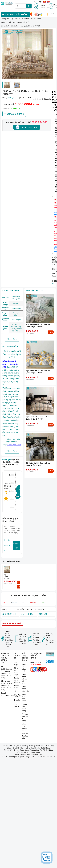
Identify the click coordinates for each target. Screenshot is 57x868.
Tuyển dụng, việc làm (17, 680)
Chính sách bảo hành (24, 698)
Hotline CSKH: (36, 664)
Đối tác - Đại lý (17, 696)
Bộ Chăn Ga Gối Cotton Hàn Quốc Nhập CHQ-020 (38, 418)
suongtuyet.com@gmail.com (12, 695)
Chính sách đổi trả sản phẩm (25, 679)
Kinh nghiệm (39, 609)
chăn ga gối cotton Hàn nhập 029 (10, 364)
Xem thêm (12, 339)
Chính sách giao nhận (24, 668)
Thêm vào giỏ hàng (14, 114)
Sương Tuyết (13, 98)
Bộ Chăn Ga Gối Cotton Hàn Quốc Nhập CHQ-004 (38, 325)
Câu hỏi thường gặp (25, 736)
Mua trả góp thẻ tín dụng (25, 717)
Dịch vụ (29, 609)
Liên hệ (17, 691)
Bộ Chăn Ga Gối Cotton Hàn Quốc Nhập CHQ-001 (38, 372)
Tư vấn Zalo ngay (27, 127)
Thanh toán (16, 687)
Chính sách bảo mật (25, 689)
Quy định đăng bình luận (8, 545)
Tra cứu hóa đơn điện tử (17, 703)
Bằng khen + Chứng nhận (25, 727)
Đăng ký (55, 8)
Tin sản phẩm (19, 609)
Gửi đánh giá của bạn (18, 492)
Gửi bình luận (16, 545)
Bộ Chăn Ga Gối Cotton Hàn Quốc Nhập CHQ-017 (38, 464)
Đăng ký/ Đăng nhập (16, 671)
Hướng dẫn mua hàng (25, 707)
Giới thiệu (16, 664)
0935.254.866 (39, 122)
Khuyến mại (7, 609)
